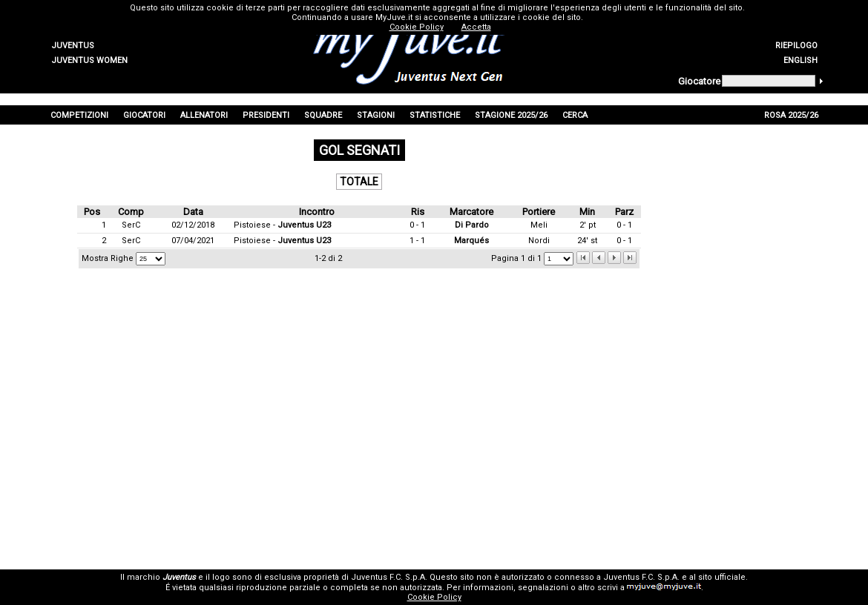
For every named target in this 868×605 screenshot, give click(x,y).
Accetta (476, 27)
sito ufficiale (722, 577)
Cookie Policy (434, 597)
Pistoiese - (282, 225)
